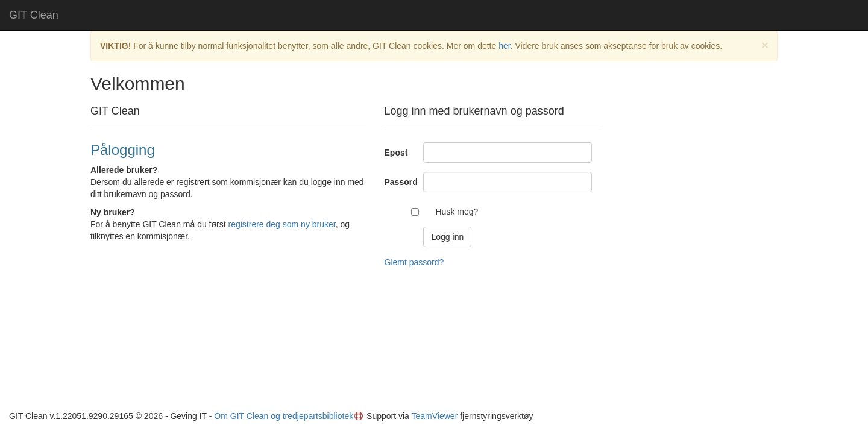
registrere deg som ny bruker (282, 224)
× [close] (765, 45)
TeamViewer (435, 416)
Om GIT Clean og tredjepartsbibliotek (284, 416)
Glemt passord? (414, 262)
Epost (396, 153)
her (504, 46)
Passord (400, 182)
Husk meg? (457, 212)
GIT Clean (34, 15)
